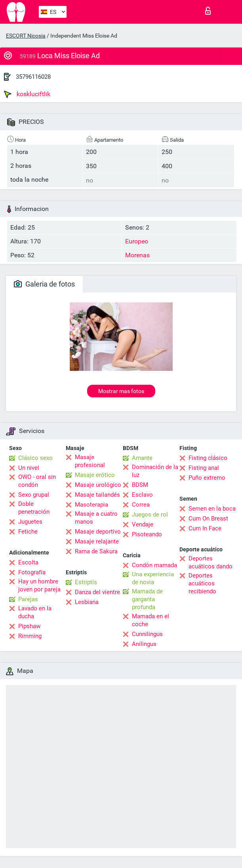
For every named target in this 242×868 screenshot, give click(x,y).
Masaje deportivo (98, 532)
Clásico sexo (35, 458)
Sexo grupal (34, 495)
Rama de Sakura (96, 551)
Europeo (137, 241)
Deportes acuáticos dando (211, 562)
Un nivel (29, 468)
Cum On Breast (208, 519)
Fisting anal (204, 468)
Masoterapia (91, 505)
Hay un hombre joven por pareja (39, 585)
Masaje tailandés (97, 495)
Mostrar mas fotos (121, 391)
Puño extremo (207, 478)
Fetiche (28, 532)
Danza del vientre (97, 592)
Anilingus (144, 644)
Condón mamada (154, 565)
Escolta (28, 562)
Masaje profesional (90, 461)
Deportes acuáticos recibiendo (202, 583)
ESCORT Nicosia (26, 36)
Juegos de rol (150, 515)
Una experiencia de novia (153, 578)
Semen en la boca (212, 509)
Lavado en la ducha (35, 612)
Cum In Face (205, 528)
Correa (141, 505)
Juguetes (30, 522)
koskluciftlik (27, 94)
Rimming (30, 636)
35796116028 (33, 77)
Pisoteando (147, 534)
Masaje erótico (95, 475)
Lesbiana (87, 602)
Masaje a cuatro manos (96, 518)
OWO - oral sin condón (37, 481)
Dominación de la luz (155, 471)
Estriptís (86, 582)
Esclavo (142, 495)
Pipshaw (29, 626)
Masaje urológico (98, 485)
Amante (142, 458)
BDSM (140, 485)
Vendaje (143, 524)
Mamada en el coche (151, 620)
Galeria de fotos (44, 284)
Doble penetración (34, 508)
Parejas (28, 599)
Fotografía (32, 572)
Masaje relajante (97, 541)
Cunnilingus (147, 634)
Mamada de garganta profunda (147, 599)
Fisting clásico (208, 458)
